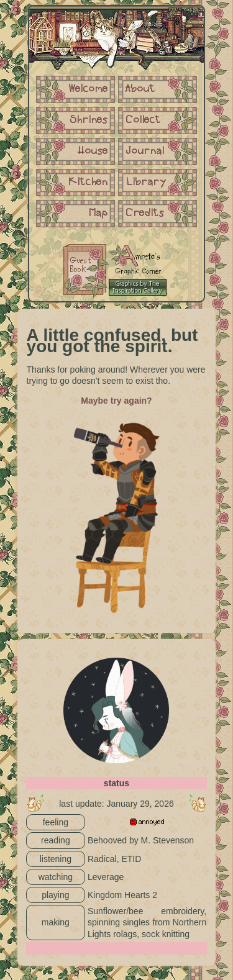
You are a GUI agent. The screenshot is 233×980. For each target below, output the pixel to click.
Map (98, 214)
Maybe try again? (116, 401)
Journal (145, 152)
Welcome (88, 89)
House (93, 152)
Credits (145, 214)
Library (146, 183)
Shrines (89, 120)
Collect (143, 120)
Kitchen (88, 183)
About (140, 89)
